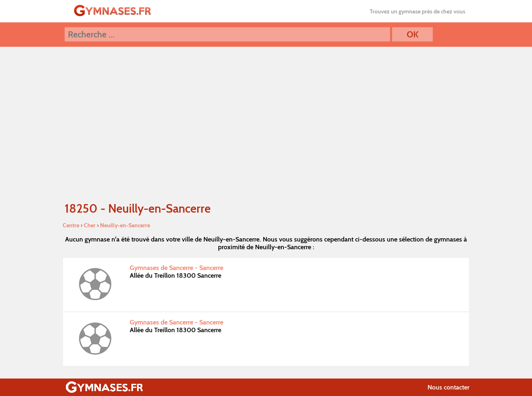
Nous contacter (448, 387)
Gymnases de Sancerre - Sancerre (177, 268)
